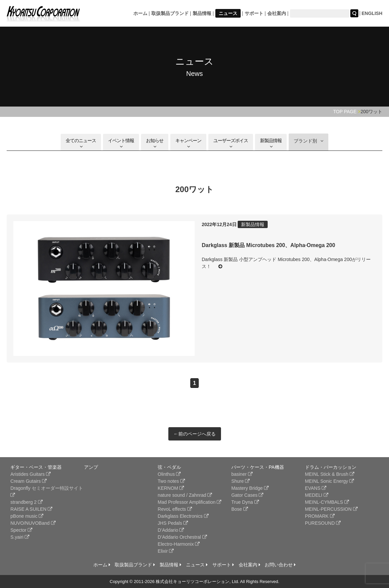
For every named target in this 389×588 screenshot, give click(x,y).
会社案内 (277, 13)
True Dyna (245, 502)
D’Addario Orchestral (182, 537)
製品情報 (202, 13)
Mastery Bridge (250, 488)
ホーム (140, 13)
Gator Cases (247, 495)
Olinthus (169, 474)
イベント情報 (121, 143)
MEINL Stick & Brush (330, 474)
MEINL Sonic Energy (329, 481)
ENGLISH (372, 13)
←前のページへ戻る (195, 434)
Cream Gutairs (28, 481)
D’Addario (171, 530)
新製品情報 (271, 143)
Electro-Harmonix (179, 544)
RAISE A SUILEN (31, 509)
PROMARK (320, 516)
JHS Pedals (173, 523)
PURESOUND (323, 523)
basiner (242, 474)
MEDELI (317, 495)
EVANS (316, 488)
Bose (240, 509)
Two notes (171, 481)
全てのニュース (81, 143)
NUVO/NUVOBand (33, 523)
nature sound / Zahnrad (185, 495)
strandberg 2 (26, 502)
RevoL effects (175, 509)
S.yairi (20, 537)
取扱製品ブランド (170, 13)
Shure (240, 481)
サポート (254, 13)
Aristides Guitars (30, 474)
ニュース (228, 13)
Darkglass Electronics (183, 516)
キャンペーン (188, 143)
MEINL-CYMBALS (327, 502)
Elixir (166, 551)
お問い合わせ (280, 565)
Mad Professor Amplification (189, 502)
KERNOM (171, 488)
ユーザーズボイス (231, 143)
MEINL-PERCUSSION (331, 509)
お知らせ (155, 143)
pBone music (27, 516)
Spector (21, 530)
